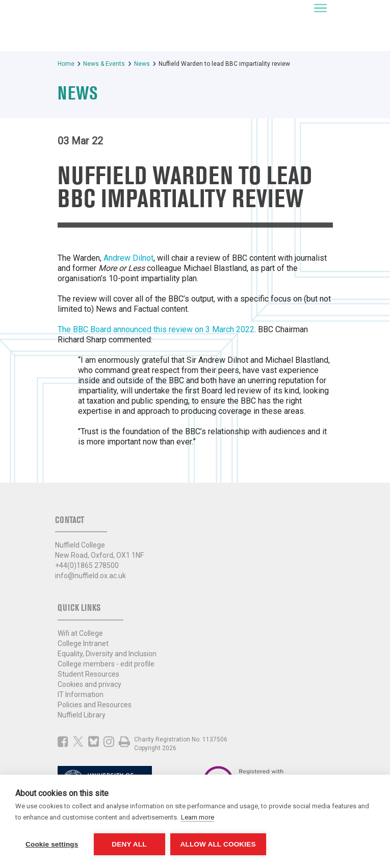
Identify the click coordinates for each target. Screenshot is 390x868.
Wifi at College (80, 633)
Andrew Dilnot (128, 258)
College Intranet (83, 643)
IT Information (81, 695)
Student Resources (88, 674)
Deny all (129, 844)
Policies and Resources (95, 705)
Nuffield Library (82, 715)
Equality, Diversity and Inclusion (107, 654)
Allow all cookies (218, 844)
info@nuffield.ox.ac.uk (90, 576)
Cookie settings (52, 844)
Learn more (198, 817)
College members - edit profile (106, 664)
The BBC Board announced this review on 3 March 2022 (156, 329)
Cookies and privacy (89, 684)
